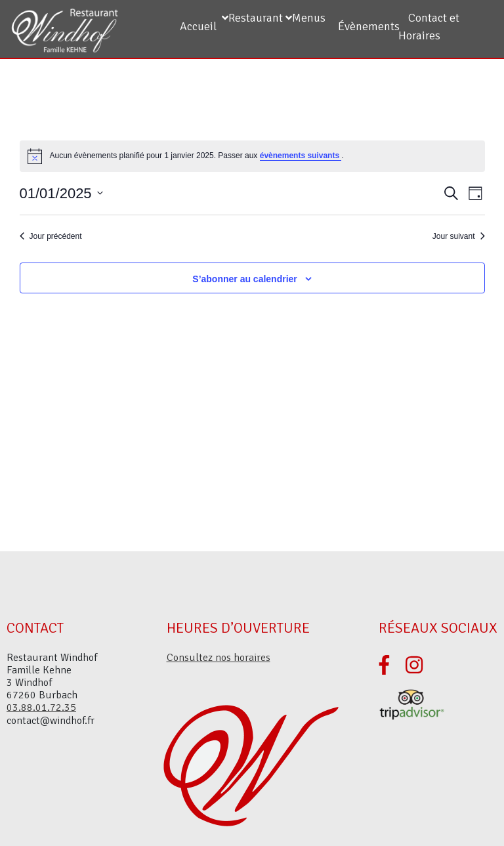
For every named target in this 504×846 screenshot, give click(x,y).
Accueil (198, 26)
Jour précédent (51, 236)
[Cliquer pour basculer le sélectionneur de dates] (61, 193)
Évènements (369, 26)
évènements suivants (301, 156)
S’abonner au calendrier (245, 279)
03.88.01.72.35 (41, 708)
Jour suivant (459, 236)
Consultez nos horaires (219, 658)
